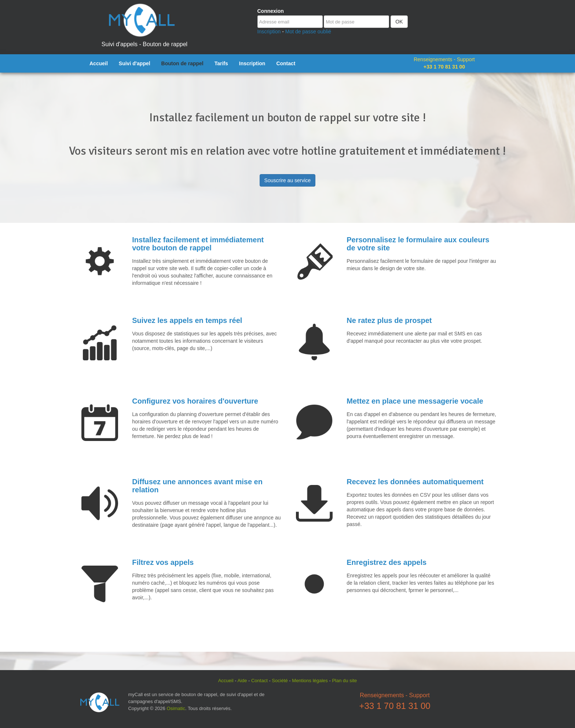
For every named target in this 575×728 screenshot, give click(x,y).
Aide (242, 681)
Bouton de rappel (182, 63)
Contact (286, 63)
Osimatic (176, 708)
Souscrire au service (288, 180)
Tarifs (221, 63)
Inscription (269, 32)
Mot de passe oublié (308, 32)
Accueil (99, 63)
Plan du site (344, 681)
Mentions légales (310, 681)
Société (280, 681)
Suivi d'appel (135, 63)
